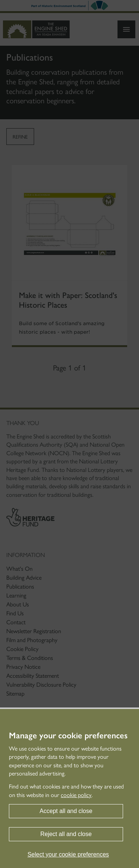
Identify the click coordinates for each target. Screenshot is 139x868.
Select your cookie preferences (68, 854)
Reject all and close (66, 834)
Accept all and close (66, 811)
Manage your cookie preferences (68, 736)
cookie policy (76, 795)
